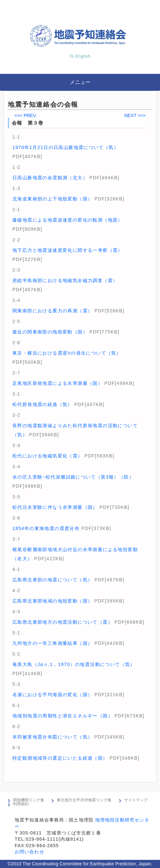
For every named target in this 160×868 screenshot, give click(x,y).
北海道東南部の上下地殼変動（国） (52, 199)
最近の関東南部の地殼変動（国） (50, 332)
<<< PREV (25, 115)
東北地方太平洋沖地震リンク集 (84, 800)
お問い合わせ (29, 852)
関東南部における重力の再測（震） (52, 311)
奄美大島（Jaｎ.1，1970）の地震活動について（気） (74, 664)
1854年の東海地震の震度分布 (46, 528)
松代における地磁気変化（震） (48, 456)
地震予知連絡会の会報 (43, 104)
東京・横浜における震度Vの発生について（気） (67, 353)
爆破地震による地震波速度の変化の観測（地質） (68, 220)
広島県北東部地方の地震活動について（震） (63, 622)
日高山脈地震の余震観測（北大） (50, 178)
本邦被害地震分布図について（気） (52, 737)
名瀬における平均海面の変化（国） (52, 695)
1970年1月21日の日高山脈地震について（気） (65, 147)
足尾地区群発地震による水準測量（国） (58, 383)
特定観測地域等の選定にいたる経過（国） (60, 758)
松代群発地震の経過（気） (43, 404)
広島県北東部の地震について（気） (52, 580)
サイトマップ (136, 800)
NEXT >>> (135, 115)
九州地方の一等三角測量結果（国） (52, 643)
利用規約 (21, 804)
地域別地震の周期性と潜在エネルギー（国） (63, 716)
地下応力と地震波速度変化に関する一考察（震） (68, 250)
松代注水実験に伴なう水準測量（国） (55, 507)
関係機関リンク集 (29, 800)
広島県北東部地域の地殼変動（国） (52, 601)
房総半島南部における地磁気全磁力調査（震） (65, 280)
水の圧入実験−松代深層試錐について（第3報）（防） (73, 477)
